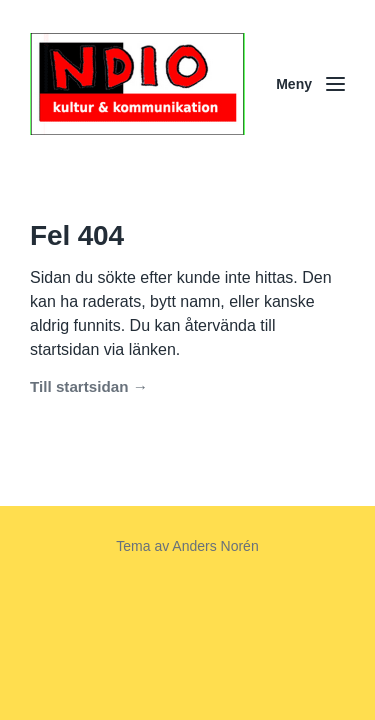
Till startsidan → (89, 386)
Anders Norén (215, 546)
